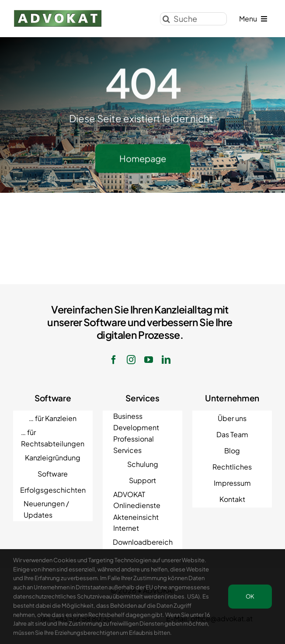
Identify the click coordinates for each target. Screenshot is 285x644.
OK (250, 596)
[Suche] (193, 18)
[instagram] (131, 360)
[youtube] (149, 360)
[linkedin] (166, 360)
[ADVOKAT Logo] (58, 12)
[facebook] (114, 360)
